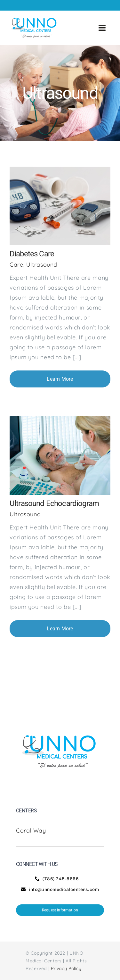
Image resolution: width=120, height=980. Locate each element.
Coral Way (32, 831)
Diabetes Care (32, 254)
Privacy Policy (66, 968)
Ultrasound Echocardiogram (54, 503)
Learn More (60, 379)
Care (16, 265)
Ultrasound (42, 265)
